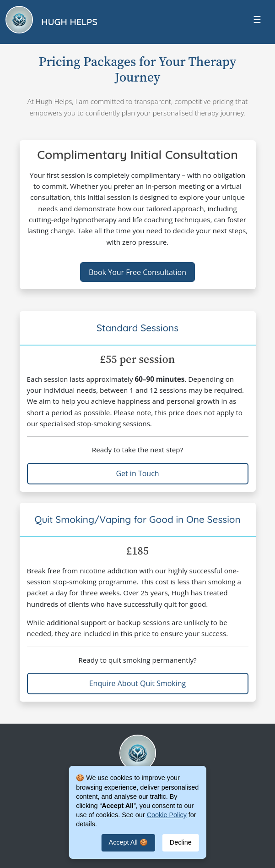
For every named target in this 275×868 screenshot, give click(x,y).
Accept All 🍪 (128, 842)
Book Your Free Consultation (137, 272)
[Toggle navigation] (257, 22)
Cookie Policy (167, 815)
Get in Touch (137, 473)
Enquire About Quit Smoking (138, 683)
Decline (181, 842)
